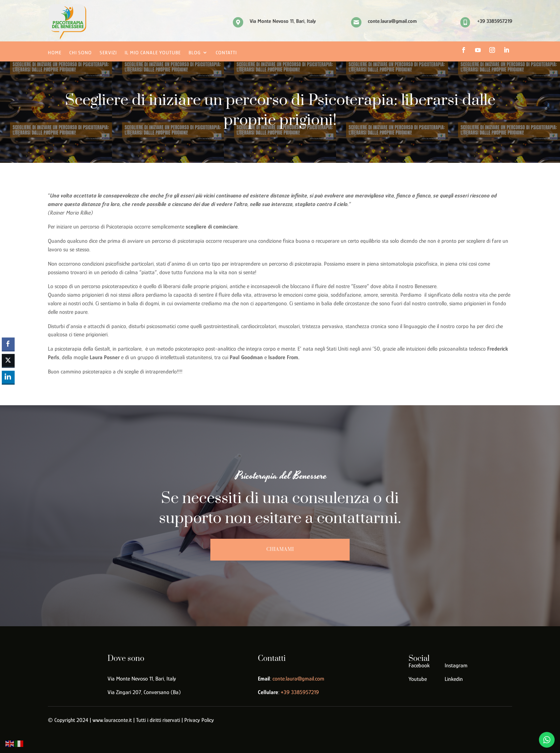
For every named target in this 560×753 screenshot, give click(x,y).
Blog (195, 52)
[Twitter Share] (8, 361)
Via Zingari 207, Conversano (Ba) (144, 692)
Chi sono (81, 52)
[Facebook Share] (8, 344)
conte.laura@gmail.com (298, 679)
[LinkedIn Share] (8, 377)
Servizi (108, 52)
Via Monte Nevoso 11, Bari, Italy (142, 679)
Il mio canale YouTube (153, 52)
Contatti (226, 52)
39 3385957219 (300, 692)
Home (55, 52)
